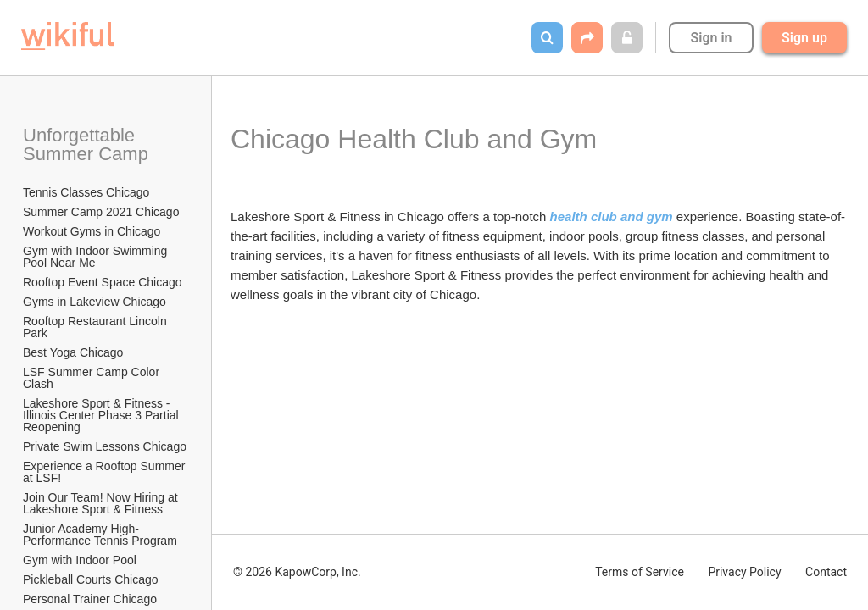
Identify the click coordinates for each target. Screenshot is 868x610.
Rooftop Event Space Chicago (103, 282)
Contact (826, 572)
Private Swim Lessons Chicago (105, 446)
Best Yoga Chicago (73, 352)
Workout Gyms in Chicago (92, 231)
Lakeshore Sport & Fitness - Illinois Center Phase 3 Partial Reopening (103, 415)
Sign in (711, 38)
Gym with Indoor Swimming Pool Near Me (97, 257)
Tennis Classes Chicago (86, 192)
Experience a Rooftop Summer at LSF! (106, 472)
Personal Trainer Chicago (90, 599)
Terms (640, 572)
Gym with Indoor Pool (80, 560)
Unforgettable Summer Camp (86, 144)
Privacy (744, 572)
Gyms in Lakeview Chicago (95, 302)
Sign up (804, 38)
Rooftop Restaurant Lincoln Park (97, 327)
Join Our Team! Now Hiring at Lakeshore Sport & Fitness (102, 503)
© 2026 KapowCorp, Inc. (297, 572)
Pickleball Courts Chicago (91, 579)
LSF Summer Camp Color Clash (93, 378)
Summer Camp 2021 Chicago (101, 212)
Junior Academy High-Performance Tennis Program (100, 535)
